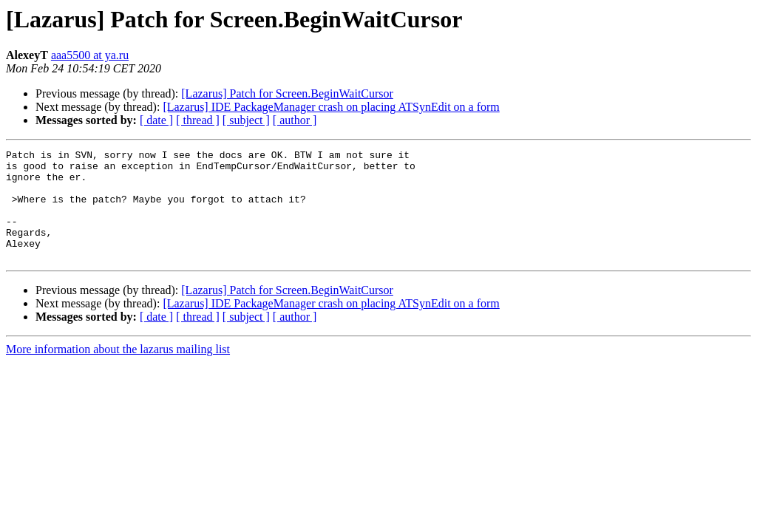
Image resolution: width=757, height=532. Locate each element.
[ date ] (156, 120)
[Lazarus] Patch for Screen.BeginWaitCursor (287, 93)
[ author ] (295, 120)
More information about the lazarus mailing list (118, 371)
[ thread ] (198, 120)
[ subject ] (246, 120)
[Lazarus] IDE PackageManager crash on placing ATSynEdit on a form (331, 107)
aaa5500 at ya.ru (90, 55)
